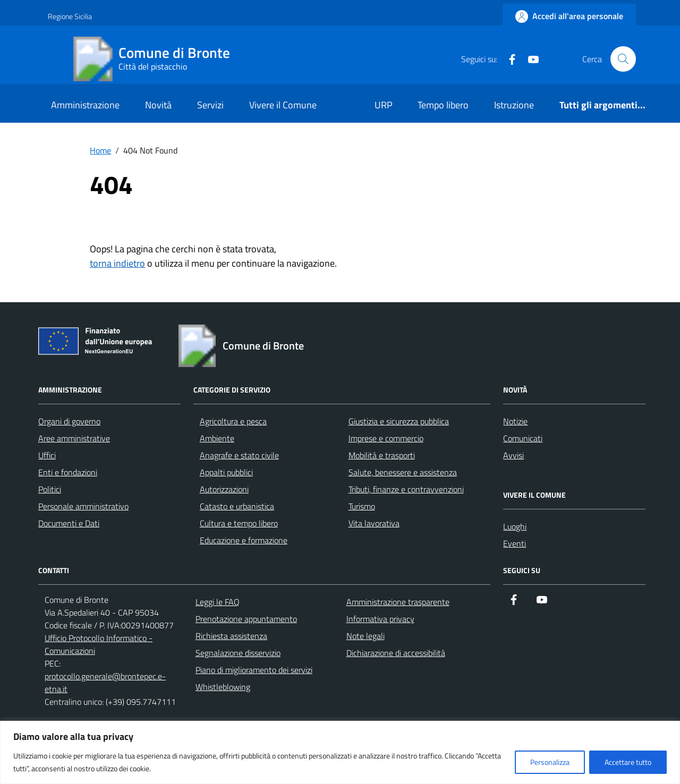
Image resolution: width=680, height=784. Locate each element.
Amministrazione (85, 105)
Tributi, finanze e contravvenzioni (406, 489)
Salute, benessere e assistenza (403, 472)
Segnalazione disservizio (238, 653)
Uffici (47, 455)
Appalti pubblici (226, 472)
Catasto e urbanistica (237, 506)
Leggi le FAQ (218, 602)
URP (384, 105)
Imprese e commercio (386, 438)
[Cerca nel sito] (623, 59)
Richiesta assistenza (231, 636)
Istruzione (514, 105)
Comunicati (523, 438)
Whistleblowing (223, 687)
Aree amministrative (74, 438)
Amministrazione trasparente (398, 602)
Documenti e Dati (69, 523)
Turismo (362, 506)
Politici (50, 489)
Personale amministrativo (83, 506)
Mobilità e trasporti (382, 455)
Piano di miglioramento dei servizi (254, 670)
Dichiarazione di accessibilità (396, 653)
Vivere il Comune (283, 105)
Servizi (210, 105)
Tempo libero (443, 105)
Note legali (365, 636)
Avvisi (513, 455)
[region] (340, 752)
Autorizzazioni (224, 489)
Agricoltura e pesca (233, 421)
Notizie (515, 421)
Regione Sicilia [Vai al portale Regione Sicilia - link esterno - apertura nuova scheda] (70, 16)
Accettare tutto (628, 762)
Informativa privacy (380, 619)
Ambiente (217, 438)
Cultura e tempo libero (239, 523)
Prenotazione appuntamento (246, 619)
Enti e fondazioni (68, 472)
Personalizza (550, 762)
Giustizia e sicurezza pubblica (399, 421)
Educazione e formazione (244, 540)
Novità (158, 105)
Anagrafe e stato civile (239, 455)
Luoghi (515, 526)
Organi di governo (69, 421)
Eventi (515, 543)
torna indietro (117, 263)
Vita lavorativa (374, 523)
